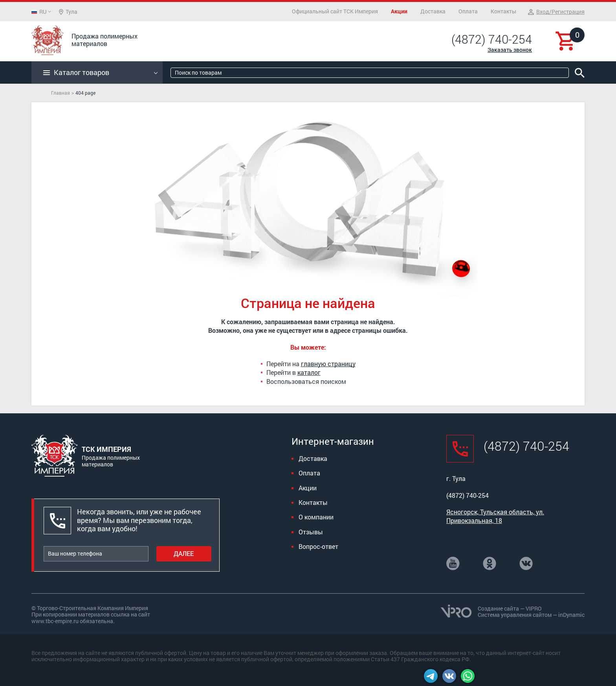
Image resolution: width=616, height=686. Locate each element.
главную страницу (328, 364)
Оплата (468, 11)
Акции (399, 11)
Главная (60, 93)
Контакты (503, 11)
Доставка (433, 11)
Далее (184, 553)
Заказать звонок (510, 50)
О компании (316, 517)
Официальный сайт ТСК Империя (335, 11)
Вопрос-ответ (318, 546)
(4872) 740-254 (492, 39)
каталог (309, 372)
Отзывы (311, 532)
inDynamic (571, 615)
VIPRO (534, 608)
